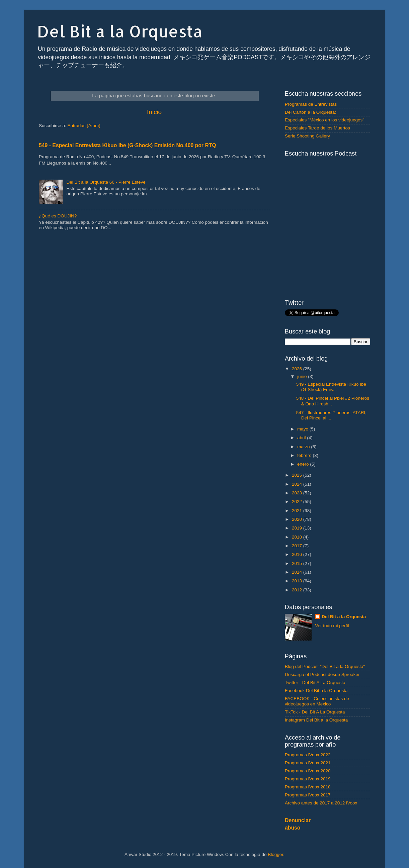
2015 (298, 563)
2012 (298, 590)
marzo (304, 447)
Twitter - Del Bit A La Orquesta (315, 683)
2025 (298, 475)
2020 (298, 519)
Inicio (154, 112)
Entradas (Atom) (84, 126)
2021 (298, 511)
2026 (298, 369)
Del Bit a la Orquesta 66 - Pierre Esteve (106, 182)
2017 (298, 546)
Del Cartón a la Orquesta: (310, 112)
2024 (298, 484)
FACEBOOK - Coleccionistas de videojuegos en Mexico (317, 701)
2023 (298, 493)
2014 (298, 572)
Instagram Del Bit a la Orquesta (316, 720)
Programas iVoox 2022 (308, 755)
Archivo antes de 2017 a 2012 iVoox (321, 803)
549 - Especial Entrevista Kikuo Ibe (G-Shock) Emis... (331, 387)
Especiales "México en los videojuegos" (324, 120)
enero (304, 464)
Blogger (275, 854)
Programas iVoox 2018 (308, 787)
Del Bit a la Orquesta (120, 31)
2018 (298, 537)
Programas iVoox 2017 (308, 795)
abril (302, 438)
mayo (303, 429)
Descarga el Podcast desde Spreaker (322, 674)
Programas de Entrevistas (311, 104)
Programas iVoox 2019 (308, 779)
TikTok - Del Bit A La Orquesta (315, 712)
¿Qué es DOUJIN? (58, 216)
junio (303, 376)
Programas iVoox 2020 (308, 771)
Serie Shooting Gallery (307, 136)
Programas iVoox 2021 (308, 763)
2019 (298, 528)
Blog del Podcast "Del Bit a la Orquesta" (325, 666)
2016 (298, 554)
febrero (305, 455)
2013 (298, 581)
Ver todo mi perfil (332, 626)
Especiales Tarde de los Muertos (317, 128)
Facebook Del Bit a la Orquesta (316, 691)
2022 (298, 502)
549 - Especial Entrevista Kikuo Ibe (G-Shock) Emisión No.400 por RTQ (128, 145)
